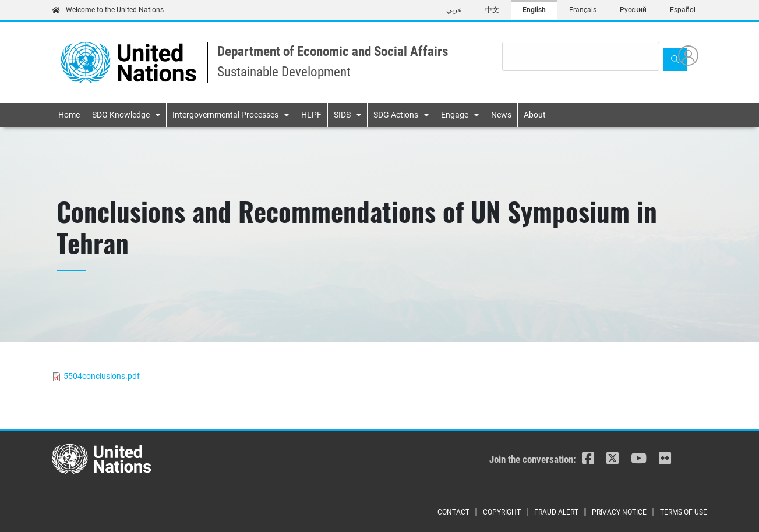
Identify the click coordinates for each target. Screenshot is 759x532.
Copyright (502, 512)
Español (683, 10)
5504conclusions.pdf (102, 376)
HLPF (311, 115)
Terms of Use (684, 512)
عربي (454, 10)
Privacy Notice (619, 512)
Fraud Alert (556, 512)
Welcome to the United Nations (108, 10)
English (534, 10)
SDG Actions (396, 115)
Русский (633, 10)
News (501, 115)
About (535, 115)
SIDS (342, 115)
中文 (492, 10)
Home (69, 115)
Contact (453, 512)
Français (583, 10)
